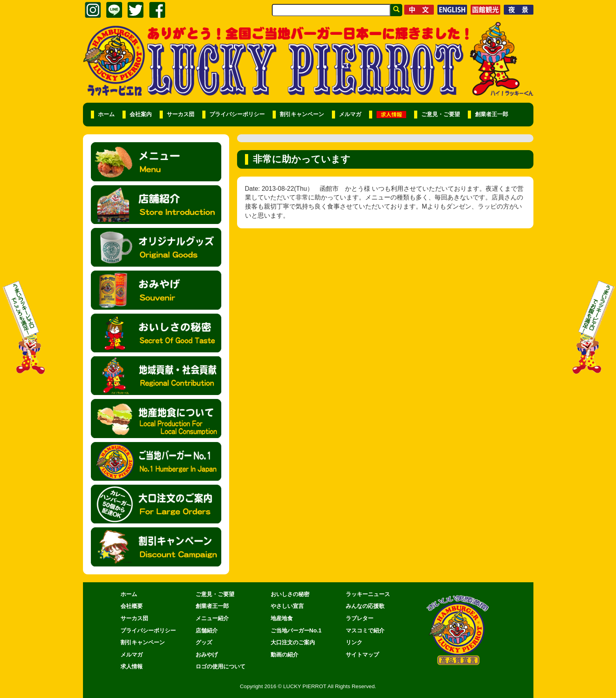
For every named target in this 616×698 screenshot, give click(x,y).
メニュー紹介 (212, 618)
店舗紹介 (207, 630)
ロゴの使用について (220, 666)
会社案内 (141, 114)
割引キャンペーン (302, 114)
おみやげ (207, 655)
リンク (354, 642)
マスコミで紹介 (365, 630)
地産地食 (282, 618)
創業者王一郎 (492, 114)
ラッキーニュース (368, 594)
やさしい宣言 (287, 606)
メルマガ (350, 114)
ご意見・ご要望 (441, 114)
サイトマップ (362, 655)
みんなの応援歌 (365, 606)
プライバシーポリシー (237, 114)
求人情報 (132, 666)
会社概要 (132, 606)
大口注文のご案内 (293, 642)
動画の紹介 (284, 655)
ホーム (106, 114)
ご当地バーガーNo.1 (296, 630)
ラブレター (360, 618)
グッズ (204, 642)
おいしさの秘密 (290, 594)
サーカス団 (181, 114)
